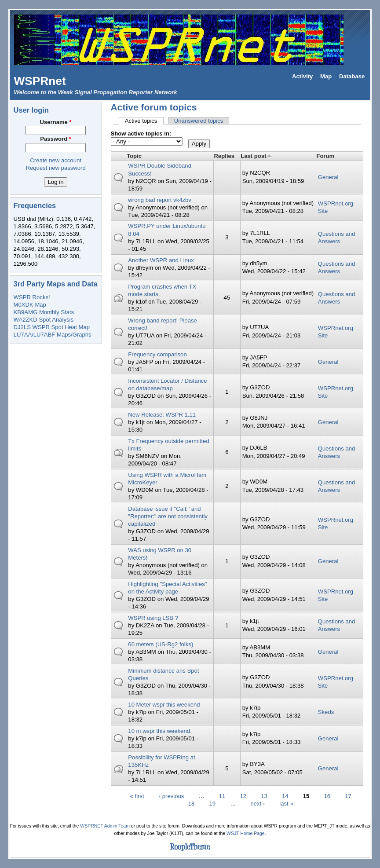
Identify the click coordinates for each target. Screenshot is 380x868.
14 (285, 796)
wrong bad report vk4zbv (160, 200)
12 (243, 796)
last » (286, 804)
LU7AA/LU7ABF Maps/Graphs (53, 335)
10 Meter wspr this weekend (164, 705)
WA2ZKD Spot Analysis (44, 320)
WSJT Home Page (246, 833)
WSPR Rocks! (32, 297)
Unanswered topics (199, 121)
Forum (325, 156)
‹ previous (172, 796)
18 (192, 804)
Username (56, 122)
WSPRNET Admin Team (105, 826)
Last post (256, 156)
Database (352, 76)
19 (212, 804)
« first (137, 796)
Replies (225, 156)
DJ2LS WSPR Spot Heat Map (52, 327)
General (328, 177)
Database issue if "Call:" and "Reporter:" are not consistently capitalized (168, 516)
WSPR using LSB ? (153, 618)
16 (327, 796)
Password (56, 139)
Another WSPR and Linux (161, 260)
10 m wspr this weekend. (160, 731)
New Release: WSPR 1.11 (162, 415)
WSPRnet (40, 81)
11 (222, 796)
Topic (134, 156)
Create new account (56, 160)
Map (326, 76)
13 (264, 796)
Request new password (55, 168)
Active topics (144, 121)
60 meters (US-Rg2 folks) (161, 644)
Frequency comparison (157, 354)
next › (258, 804)
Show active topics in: (141, 134)
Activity (302, 76)
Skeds (326, 712)
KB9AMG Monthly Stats (44, 312)
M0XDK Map (30, 305)
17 (348, 796)
